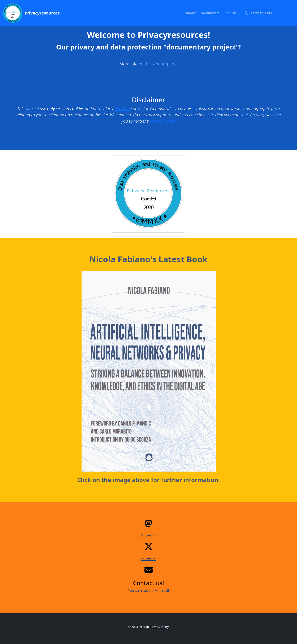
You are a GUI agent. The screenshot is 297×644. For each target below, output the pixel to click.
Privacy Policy (160, 627)
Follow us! (148, 536)
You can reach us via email (148, 591)
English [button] (230, 13)
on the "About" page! (158, 64)
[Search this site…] (268, 13)
